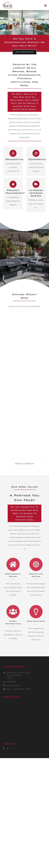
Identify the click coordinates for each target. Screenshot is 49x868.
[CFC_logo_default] (9, 2)
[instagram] (4, 748)
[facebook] (8, 748)
